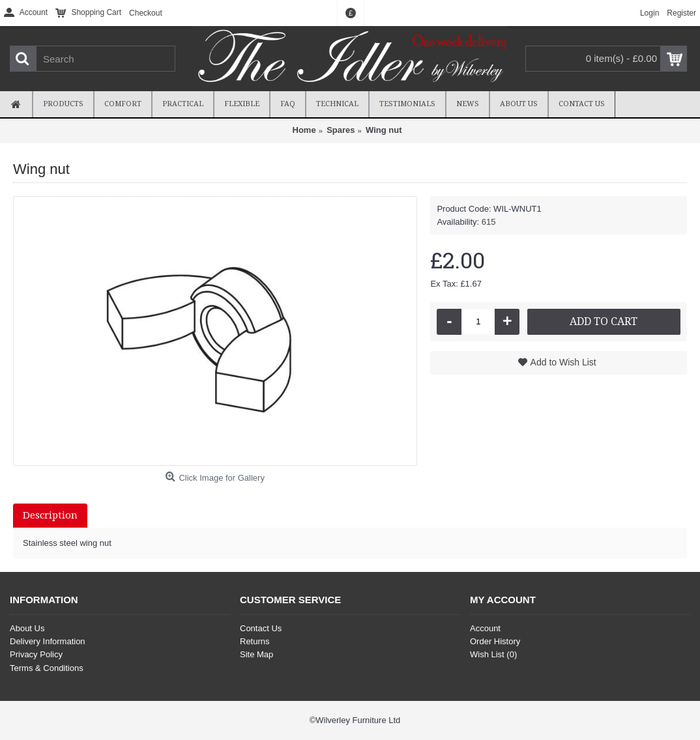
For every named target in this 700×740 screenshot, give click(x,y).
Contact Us (261, 628)
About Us (27, 628)
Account (485, 628)
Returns (255, 641)
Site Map (256, 654)
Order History (495, 641)
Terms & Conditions (47, 668)
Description (50, 515)
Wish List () (493, 654)
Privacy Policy (36, 654)
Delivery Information (48, 641)
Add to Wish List (563, 362)
